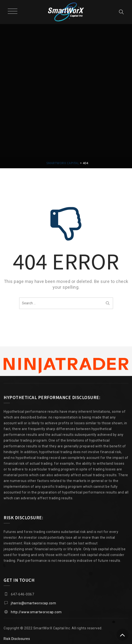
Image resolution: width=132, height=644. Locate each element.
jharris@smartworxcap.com (33, 603)
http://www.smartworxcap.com (36, 612)
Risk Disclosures (17, 639)
